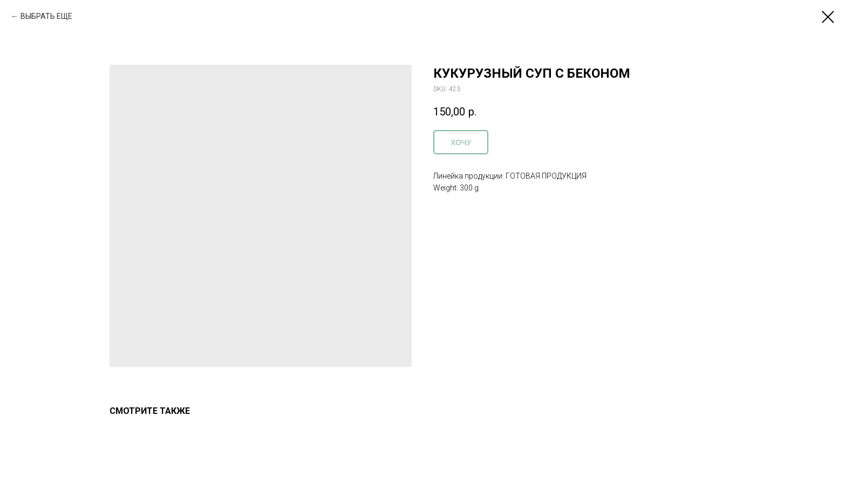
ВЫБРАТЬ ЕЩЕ (46, 16)
